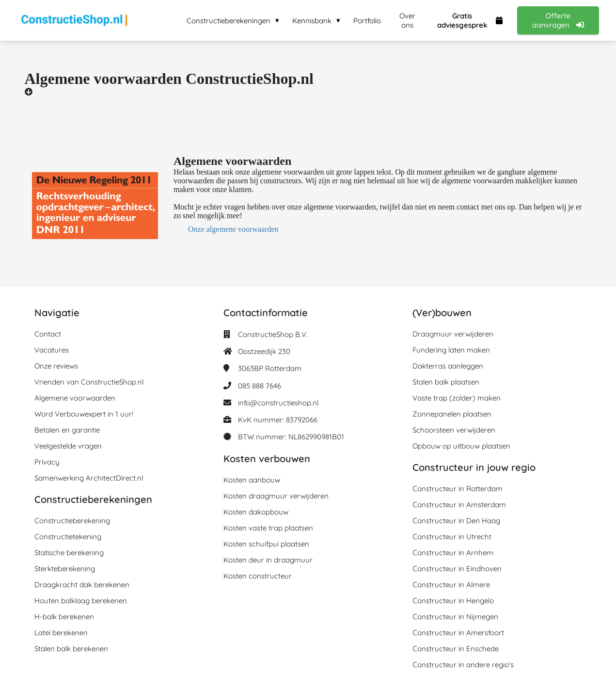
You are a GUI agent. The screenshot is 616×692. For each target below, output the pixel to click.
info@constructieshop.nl (278, 403)
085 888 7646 (260, 386)
